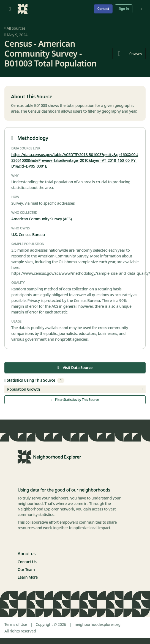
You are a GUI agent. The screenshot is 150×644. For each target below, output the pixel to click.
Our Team (26, 569)
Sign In (124, 9)
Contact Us (27, 562)
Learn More (28, 577)
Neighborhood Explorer (57, 457)
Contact (103, 9)
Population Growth (75, 389)
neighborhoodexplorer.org (98, 624)
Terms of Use (16, 624)
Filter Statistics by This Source (75, 400)
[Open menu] (10, 9)
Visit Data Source (75, 367)
